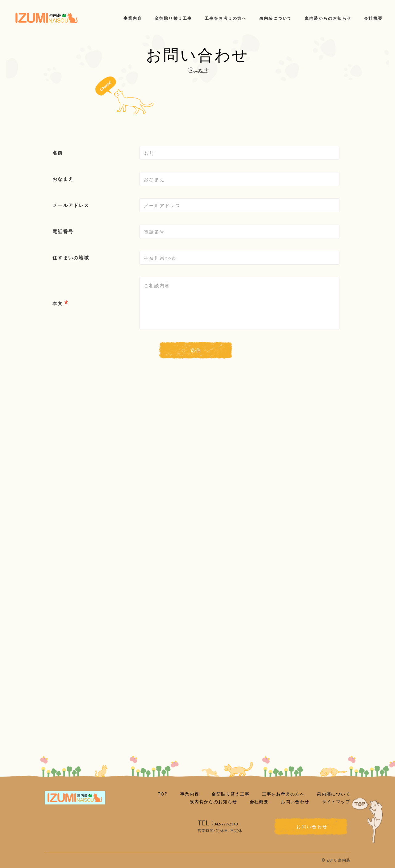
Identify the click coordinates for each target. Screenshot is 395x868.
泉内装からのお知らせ (214, 801)
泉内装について (334, 794)
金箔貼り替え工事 (230, 794)
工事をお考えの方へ (283, 794)
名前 (58, 153)
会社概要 (259, 801)
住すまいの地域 (71, 258)
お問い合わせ (295, 801)
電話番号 (63, 231)
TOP (163, 794)
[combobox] (239, 205)
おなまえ (63, 179)
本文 (58, 303)
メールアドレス (71, 205)
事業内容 (190, 794)
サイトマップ (336, 801)
